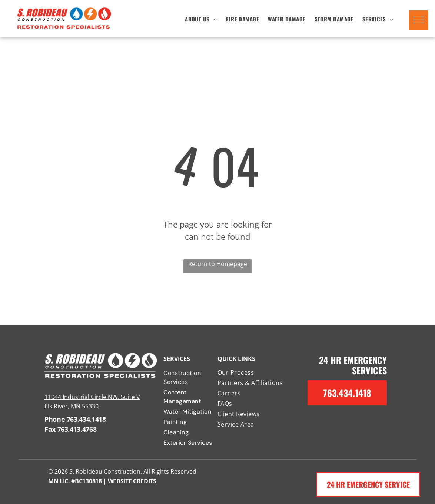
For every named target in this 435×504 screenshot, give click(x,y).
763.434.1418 (86, 419)
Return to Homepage (218, 264)
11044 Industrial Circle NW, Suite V (92, 397)
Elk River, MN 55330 (72, 406)
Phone (55, 419)
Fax (50, 429)
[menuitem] (201, 19)
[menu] (419, 20)
